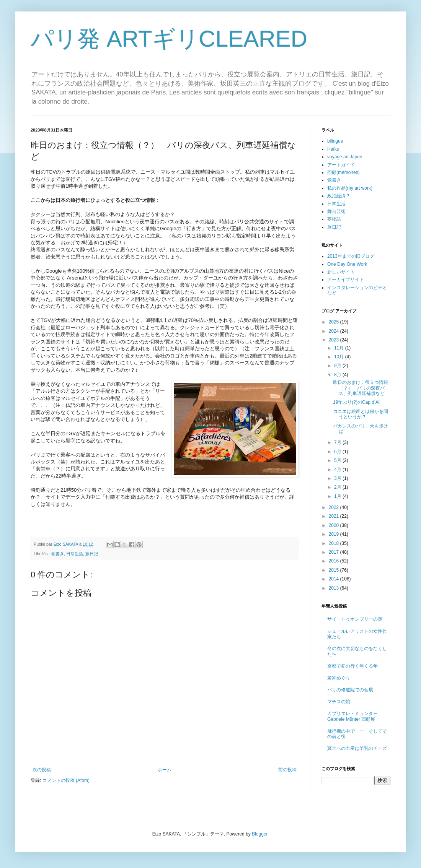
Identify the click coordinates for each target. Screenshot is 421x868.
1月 (338, 496)
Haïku (333, 149)
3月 (338, 478)
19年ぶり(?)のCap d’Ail (357, 402)
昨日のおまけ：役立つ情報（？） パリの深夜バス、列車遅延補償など (361, 388)
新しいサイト (341, 272)
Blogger (260, 834)
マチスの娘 (339, 702)
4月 (338, 470)
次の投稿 (42, 770)
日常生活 (75, 554)
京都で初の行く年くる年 (352, 666)
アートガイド (341, 165)
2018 (335, 543)
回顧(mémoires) (343, 172)
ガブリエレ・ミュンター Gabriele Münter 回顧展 (352, 716)
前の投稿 (287, 770)
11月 (340, 348)
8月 (338, 375)
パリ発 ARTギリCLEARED (169, 39)
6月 (338, 452)
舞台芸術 (336, 211)
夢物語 (334, 219)
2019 (335, 534)
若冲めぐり (339, 678)
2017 (335, 552)
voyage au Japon (345, 157)
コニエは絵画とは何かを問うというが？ (361, 414)
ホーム (165, 770)
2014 (335, 579)
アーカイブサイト (346, 280)
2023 (335, 340)
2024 (335, 331)
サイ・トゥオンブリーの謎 (355, 619)
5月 (338, 460)
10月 (340, 357)
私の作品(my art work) (350, 188)
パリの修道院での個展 (350, 690)
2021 (335, 516)
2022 (335, 507)
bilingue (335, 141)
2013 (335, 588)
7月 (338, 442)
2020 (335, 525)
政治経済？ (339, 196)
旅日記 (92, 554)
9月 (338, 366)
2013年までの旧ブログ (351, 256)
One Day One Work (347, 264)
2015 (335, 570)
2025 (335, 322)
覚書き (58, 554)
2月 (338, 487)
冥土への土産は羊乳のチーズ (357, 748)
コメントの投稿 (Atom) (66, 780)
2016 (335, 561)
